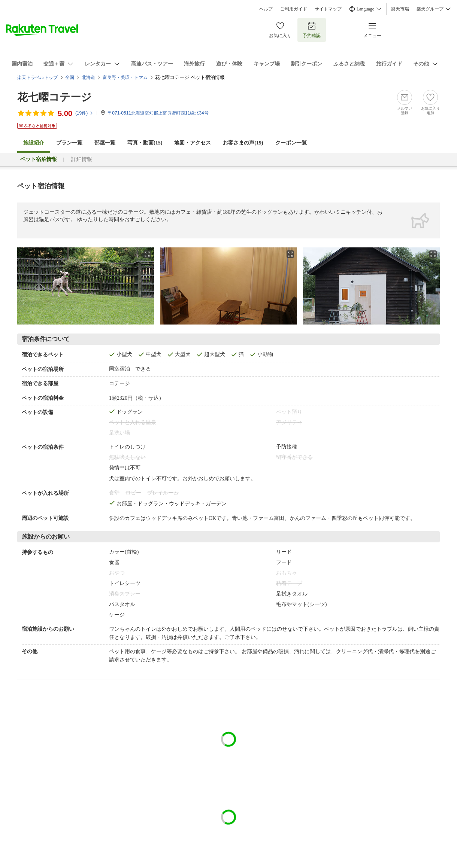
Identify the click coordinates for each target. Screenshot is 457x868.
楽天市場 (400, 9)
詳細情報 (82, 159)
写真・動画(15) (145, 143)
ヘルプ (266, 9)
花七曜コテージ (55, 97)
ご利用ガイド (294, 9)
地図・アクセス (193, 143)
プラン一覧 (69, 143)
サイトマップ (328, 9)
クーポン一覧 (291, 143)
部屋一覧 (105, 143)
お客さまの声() (243, 143)
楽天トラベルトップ (37, 77)
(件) (84, 113)
